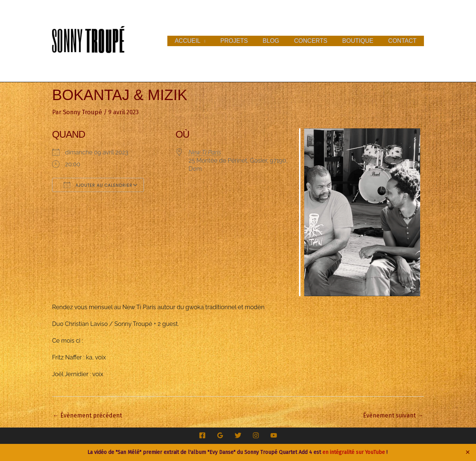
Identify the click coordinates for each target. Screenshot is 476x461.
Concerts (318, 41)
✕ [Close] (468, 452)
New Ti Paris (205, 152)
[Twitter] (238, 435)
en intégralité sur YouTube (354, 452)
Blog (281, 41)
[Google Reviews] (220, 435)
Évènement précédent (87, 415)
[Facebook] (202, 435)
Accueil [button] (204, 41)
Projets (248, 41)
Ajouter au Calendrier (98, 185)
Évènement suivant (393, 415)
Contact (404, 41)
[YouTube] (274, 435)
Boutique (362, 41)
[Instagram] (256, 435)
